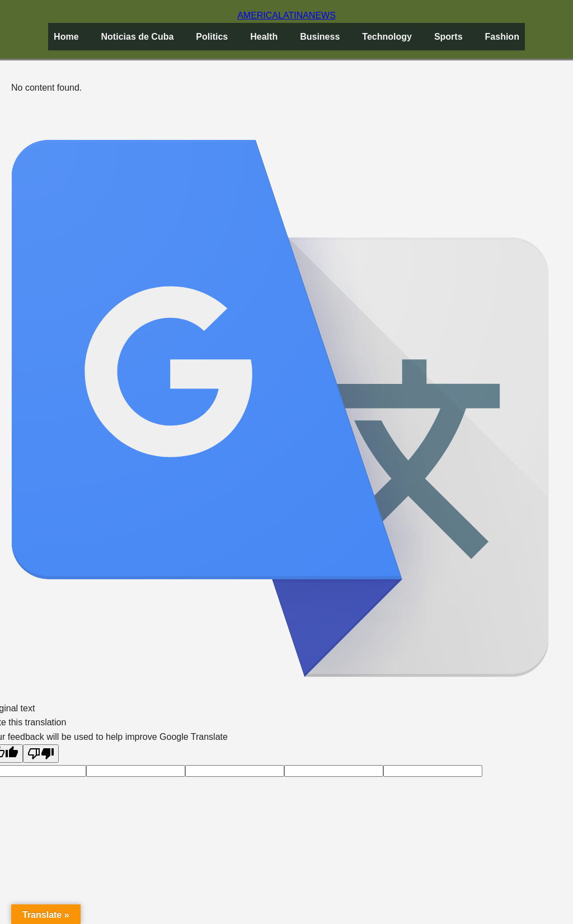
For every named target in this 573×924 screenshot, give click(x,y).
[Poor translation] (41, 754)
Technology (387, 37)
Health (264, 37)
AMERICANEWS (286, 15)
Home (66, 37)
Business (320, 37)
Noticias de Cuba (138, 37)
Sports (448, 37)
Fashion (502, 37)
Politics (212, 37)
